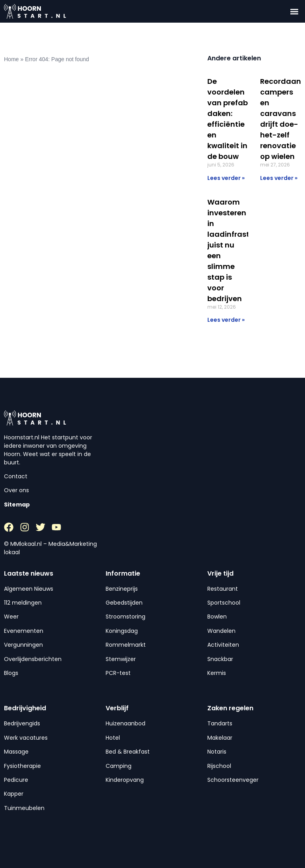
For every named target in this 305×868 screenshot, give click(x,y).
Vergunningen (23, 645)
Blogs (11, 673)
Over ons (16, 490)
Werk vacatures (26, 738)
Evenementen (24, 631)
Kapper (14, 794)
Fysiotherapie (22, 766)
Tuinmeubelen (24, 808)
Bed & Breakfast (128, 752)
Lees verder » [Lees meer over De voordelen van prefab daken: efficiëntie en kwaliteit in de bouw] (226, 178)
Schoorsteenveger (233, 780)
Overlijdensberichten (33, 659)
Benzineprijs (122, 589)
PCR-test (118, 673)
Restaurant (223, 589)
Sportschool (224, 603)
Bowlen (217, 617)
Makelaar (220, 738)
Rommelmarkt (126, 645)
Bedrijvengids (22, 723)
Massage (16, 752)
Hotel (113, 738)
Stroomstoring (125, 617)
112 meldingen (23, 603)
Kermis (217, 673)
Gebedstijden (124, 603)
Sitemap (17, 505)
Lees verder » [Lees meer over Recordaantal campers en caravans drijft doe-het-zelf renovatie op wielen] (279, 178)
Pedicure (16, 780)
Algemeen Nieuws (29, 589)
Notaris (217, 752)
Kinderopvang (125, 780)
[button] (294, 11)
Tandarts (220, 723)
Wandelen (221, 631)
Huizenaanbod (125, 723)
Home (11, 59)
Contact (16, 476)
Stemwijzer (121, 659)
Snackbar (220, 659)
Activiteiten (223, 645)
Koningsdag (122, 631)
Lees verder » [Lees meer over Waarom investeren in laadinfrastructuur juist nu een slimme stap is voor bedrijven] (226, 320)
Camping (119, 766)
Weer (11, 617)
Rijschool (219, 766)
